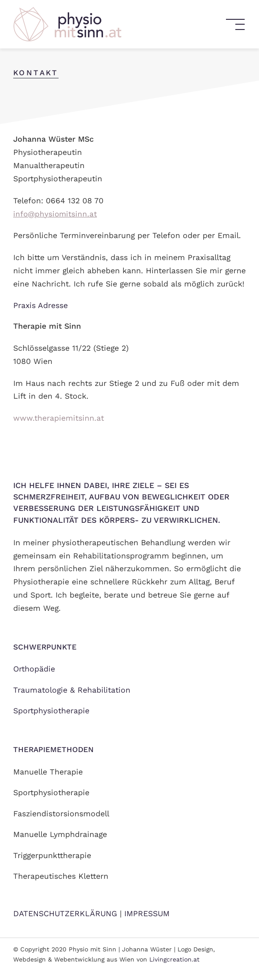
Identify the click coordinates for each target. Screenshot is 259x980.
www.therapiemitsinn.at (59, 418)
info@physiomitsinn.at (55, 214)
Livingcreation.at (174, 959)
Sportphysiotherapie (51, 711)
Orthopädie (34, 669)
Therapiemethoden (54, 749)
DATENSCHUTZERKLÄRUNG (65, 914)
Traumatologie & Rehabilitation (72, 690)
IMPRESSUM (147, 914)
